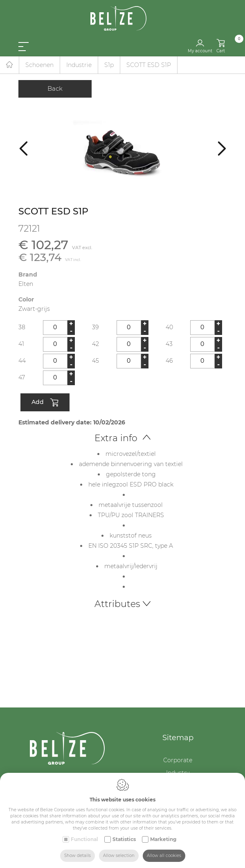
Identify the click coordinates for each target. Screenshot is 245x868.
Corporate (178, 760)
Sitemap (178, 738)
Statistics (124, 839)
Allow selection (119, 856)
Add (45, 403)
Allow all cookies (164, 856)
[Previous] (24, 148)
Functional (84, 839)
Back (55, 88)
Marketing (163, 839)
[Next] (222, 148)
